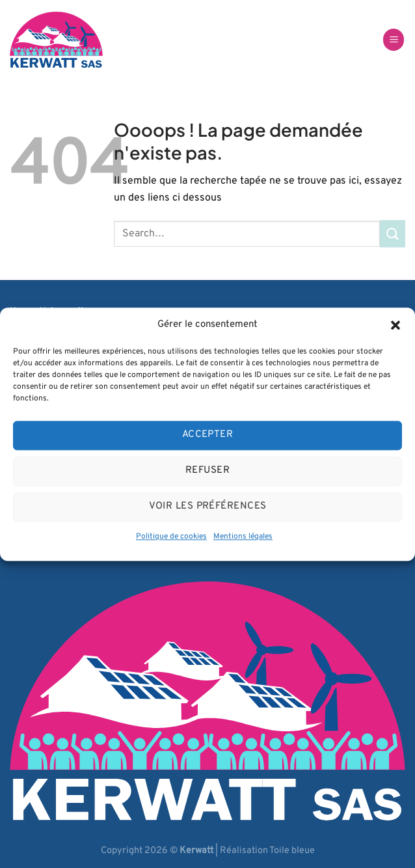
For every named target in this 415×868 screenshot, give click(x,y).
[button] (395, 325)
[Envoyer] (393, 233)
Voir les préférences (208, 506)
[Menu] (394, 40)
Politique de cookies (171, 537)
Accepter (208, 435)
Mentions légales (243, 537)
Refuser (207, 470)
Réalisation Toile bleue (267, 851)
